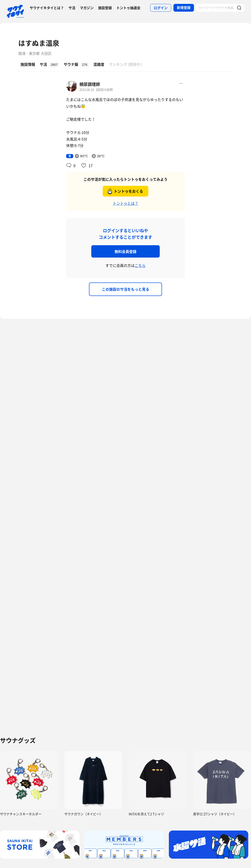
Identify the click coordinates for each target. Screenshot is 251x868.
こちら (140, 265)
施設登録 (105, 8)
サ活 (72, 8)
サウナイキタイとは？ (47, 8)
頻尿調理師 (90, 84)
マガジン (87, 8)
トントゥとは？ (125, 203)
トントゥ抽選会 (128, 8)
